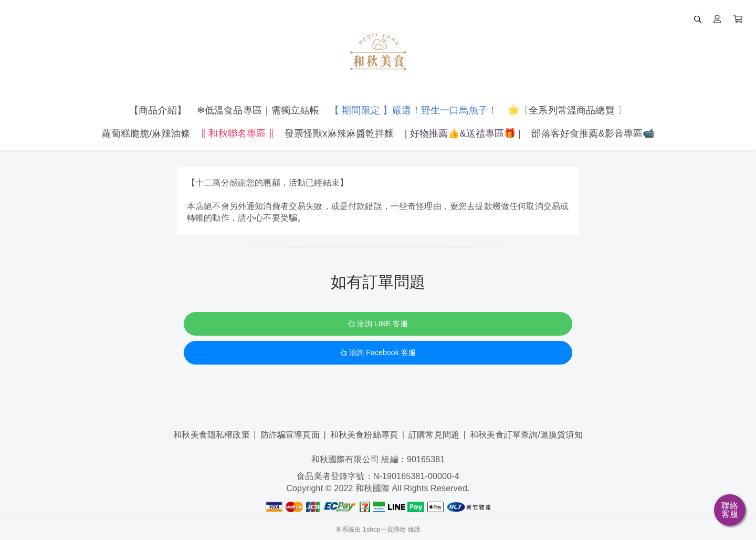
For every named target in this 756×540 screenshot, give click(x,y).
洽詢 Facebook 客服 (378, 352)
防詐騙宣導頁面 (290, 435)
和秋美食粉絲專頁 (364, 435)
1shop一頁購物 (384, 529)
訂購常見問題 (434, 435)
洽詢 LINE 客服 (378, 324)
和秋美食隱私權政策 (211, 435)
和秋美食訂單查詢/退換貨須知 (526, 435)
